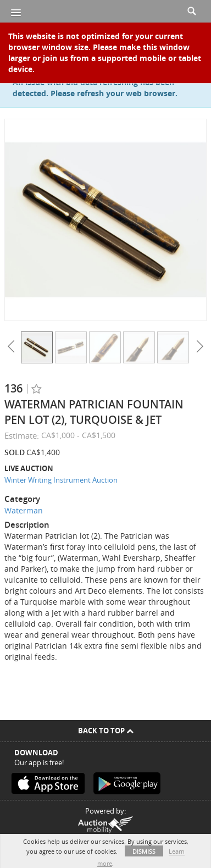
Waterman (24, 510)
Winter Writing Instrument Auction (61, 480)
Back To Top (106, 731)
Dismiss (144, 851)
